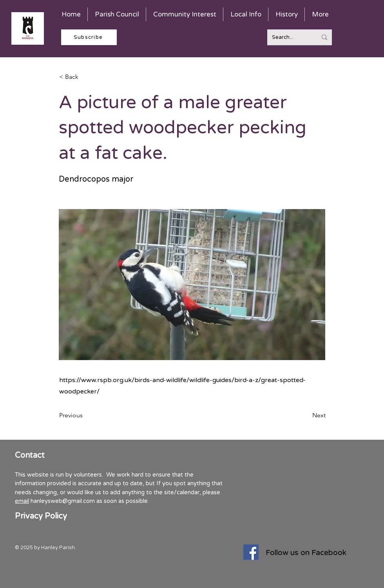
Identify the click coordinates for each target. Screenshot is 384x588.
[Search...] (289, 37)
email (22, 501)
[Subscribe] (89, 37)
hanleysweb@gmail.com (63, 501)
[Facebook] (251, 552)
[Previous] (85, 415)
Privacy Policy (41, 516)
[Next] (306, 415)
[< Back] (85, 77)
